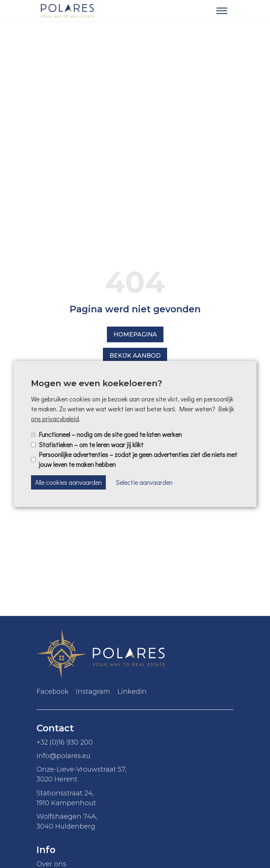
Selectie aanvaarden (144, 482)
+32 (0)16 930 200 (65, 742)
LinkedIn (132, 692)
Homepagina (135, 334)
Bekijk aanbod (135, 356)
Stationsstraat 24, (135, 798)
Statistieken (91, 445)
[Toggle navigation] (222, 11)
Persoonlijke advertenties (138, 459)
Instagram (93, 692)
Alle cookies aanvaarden (68, 482)
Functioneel (110, 434)
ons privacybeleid (55, 419)
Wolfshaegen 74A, (135, 822)
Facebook (53, 692)
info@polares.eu (63, 756)
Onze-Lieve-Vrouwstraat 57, (135, 774)
